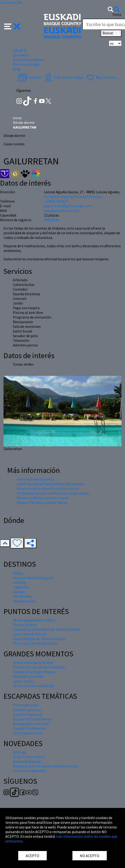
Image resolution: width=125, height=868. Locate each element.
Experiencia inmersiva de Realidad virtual (45, 766)
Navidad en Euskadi (28, 676)
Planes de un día (26, 705)
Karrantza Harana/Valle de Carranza (73, 197)
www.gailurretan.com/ (62, 210)
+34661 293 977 (56, 201)
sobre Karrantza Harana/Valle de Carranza (50, 484)
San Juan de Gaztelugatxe (33, 578)
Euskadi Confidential (29, 728)
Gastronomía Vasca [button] (28, 60)
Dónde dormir (24, 122)
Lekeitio (19, 582)
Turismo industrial (28, 714)
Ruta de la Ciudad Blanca (32, 719)
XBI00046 (51, 220)
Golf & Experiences (28, 733)
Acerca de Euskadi (27, 761)
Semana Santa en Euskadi (33, 686)
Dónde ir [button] (20, 50)
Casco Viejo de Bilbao (30, 634)
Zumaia (19, 592)
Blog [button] (17, 69)
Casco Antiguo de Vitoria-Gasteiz (39, 639)
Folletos (29, 77)
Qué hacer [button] (21, 55)
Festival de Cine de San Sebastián (39, 667)
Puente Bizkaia (25, 625)
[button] (12, 26)
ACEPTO (32, 856)
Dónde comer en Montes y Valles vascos (48, 488)
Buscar (111, 33)
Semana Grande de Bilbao (33, 662)
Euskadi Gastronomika (31, 724)
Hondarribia (22, 596)
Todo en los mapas (64, 77)
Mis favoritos (101, 77)
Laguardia (21, 587)
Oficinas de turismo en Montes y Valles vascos (53, 493)
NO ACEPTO (90, 856)
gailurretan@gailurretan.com (68, 206)
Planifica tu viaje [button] (26, 64)
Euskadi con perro (27, 710)
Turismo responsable (30, 771)
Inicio (17, 118)
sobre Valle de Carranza (35, 479)
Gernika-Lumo (24, 601)
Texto (117, 14)
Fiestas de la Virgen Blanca (34, 672)
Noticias (20, 752)
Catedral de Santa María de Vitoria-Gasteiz (46, 629)
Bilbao (18, 573)
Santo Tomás (23, 681)
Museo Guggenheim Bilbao (34, 620)
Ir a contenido (11, 2)
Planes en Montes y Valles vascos (43, 498)
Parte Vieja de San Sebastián (35, 643)
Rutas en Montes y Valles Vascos (42, 502)
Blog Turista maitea (29, 757)
